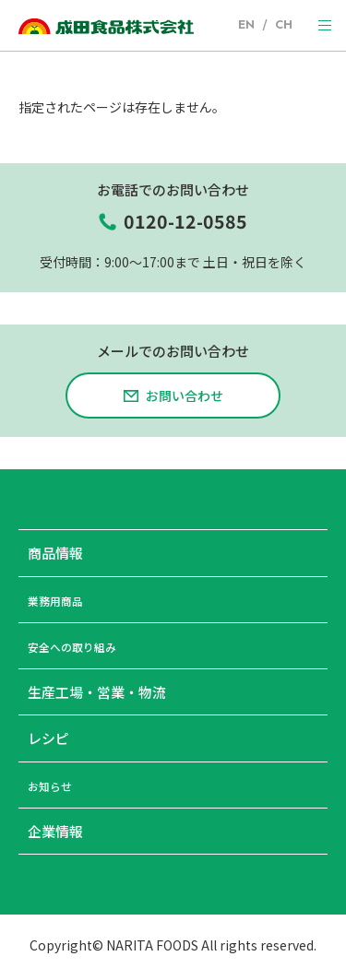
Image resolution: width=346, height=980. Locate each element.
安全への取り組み (83, 651)
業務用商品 (62, 605)
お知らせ (55, 791)
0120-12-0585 (185, 224)
